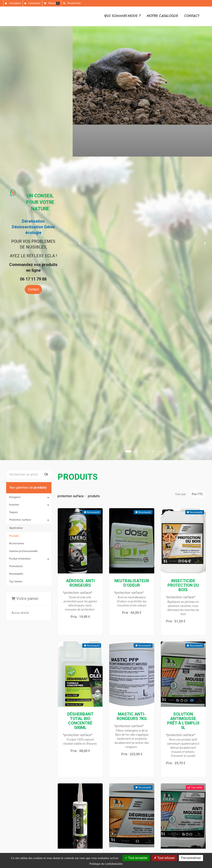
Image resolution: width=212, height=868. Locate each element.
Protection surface (20, 520)
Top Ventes (16, 581)
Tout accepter (136, 858)
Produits (14, 536)
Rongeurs (15, 497)
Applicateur (16, 528)
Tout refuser (164, 858)
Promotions (16, 566)
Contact (192, 16)
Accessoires (17, 543)
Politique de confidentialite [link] (106, 864)
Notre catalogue (162, 16)
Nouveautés (16, 574)
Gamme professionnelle (23, 551)
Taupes (13, 512)
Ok (46, 474)
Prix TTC (197, 494)
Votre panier (25, 599)
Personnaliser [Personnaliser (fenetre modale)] (191, 858)
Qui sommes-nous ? (122, 16)
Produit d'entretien (20, 559)
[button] (80, 243)
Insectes (14, 505)
